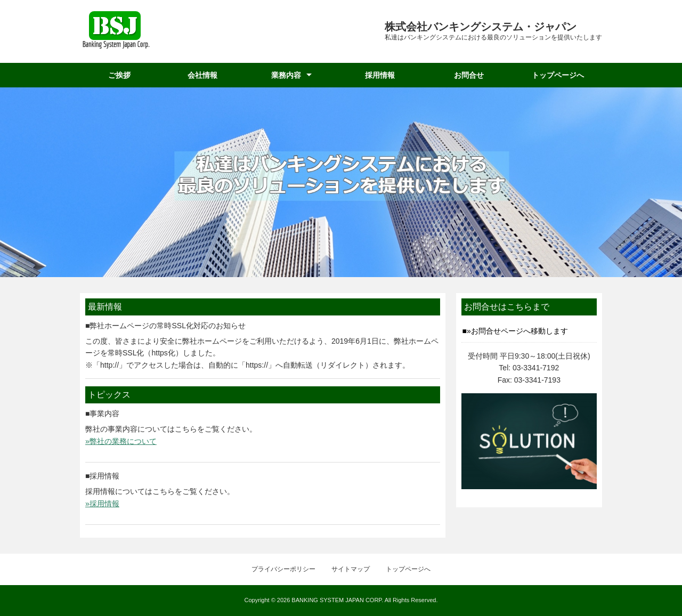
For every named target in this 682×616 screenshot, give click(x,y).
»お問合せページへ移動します (517, 331)
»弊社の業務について (121, 441)
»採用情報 (102, 504)
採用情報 (380, 75)
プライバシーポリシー (283, 569)
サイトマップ (351, 569)
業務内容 (286, 75)
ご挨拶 (119, 75)
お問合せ (469, 75)
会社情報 (202, 75)
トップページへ (558, 75)
